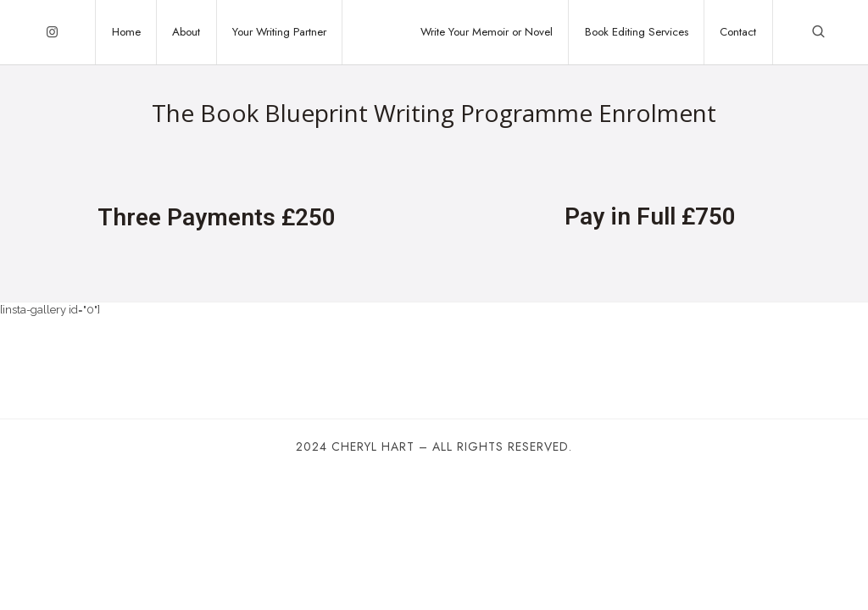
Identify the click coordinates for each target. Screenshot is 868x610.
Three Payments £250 (217, 217)
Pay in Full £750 (650, 216)
